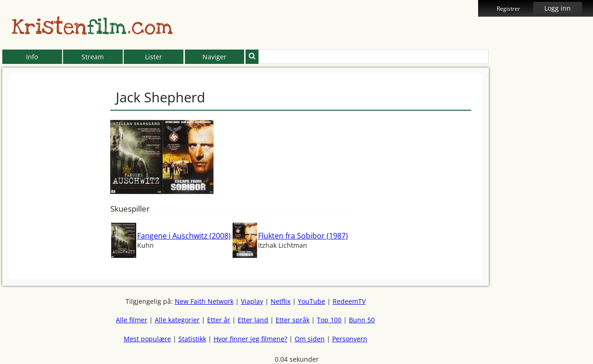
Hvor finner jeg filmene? (250, 339)
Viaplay (252, 301)
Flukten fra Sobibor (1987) (303, 236)
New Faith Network (204, 301)
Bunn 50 (362, 320)
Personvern (350, 339)
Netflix (281, 301)
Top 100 (329, 320)
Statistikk (192, 339)
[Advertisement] (531, 213)
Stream (93, 57)
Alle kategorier (177, 320)
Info (32, 57)
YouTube (312, 301)
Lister (154, 57)
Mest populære (147, 339)
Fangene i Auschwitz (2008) (184, 236)
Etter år (219, 320)
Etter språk (293, 320)
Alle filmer (132, 320)
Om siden (310, 339)
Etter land (253, 320)
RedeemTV (349, 301)
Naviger (214, 57)
